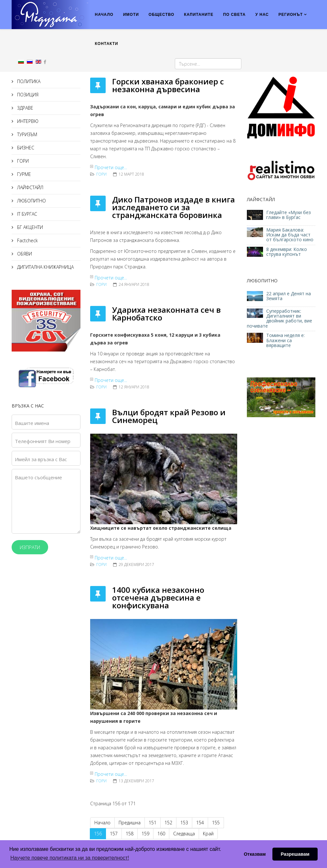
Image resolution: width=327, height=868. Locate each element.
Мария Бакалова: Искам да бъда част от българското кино (290, 235)
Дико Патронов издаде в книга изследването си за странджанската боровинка (174, 207)
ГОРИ (22, 161)
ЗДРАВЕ (25, 108)
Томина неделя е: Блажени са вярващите (285, 340)
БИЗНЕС (25, 148)
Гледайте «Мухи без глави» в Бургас (289, 215)
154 (200, 823)
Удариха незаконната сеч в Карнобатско (166, 314)
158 (130, 834)
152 (168, 823)
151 (153, 823)
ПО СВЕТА (234, 15)
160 (161, 834)
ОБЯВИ (24, 254)
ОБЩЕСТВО (162, 15)
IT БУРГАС (26, 214)
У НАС (262, 15)
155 (216, 823)
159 (145, 834)
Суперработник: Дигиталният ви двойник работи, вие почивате (280, 318)
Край (208, 834)
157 (114, 834)
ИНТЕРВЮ (27, 121)
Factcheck (27, 240)
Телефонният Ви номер (43, 441)
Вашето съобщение (38, 477)
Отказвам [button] (255, 854)
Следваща (184, 834)
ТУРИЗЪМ (26, 134)
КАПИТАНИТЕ (199, 15)
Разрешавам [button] (295, 854)
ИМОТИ (131, 15)
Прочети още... (111, 167)
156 (98, 834)
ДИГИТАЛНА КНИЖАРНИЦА (45, 267)
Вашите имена (32, 423)
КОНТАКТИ (107, 44)
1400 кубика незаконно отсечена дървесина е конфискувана (158, 597)
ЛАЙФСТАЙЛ (30, 187)
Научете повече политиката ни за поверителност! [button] (70, 858)
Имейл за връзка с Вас (41, 459)
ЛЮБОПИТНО (31, 201)
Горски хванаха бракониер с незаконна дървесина (168, 85)
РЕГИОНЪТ (291, 15)
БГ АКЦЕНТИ (29, 227)
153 (184, 823)
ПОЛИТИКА (28, 81)
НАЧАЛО (104, 15)
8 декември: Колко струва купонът (287, 252)
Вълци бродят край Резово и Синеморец (169, 416)
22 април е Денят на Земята (289, 296)
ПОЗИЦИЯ (27, 95)
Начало (102, 823)
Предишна (130, 823)
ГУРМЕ (23, 174)
